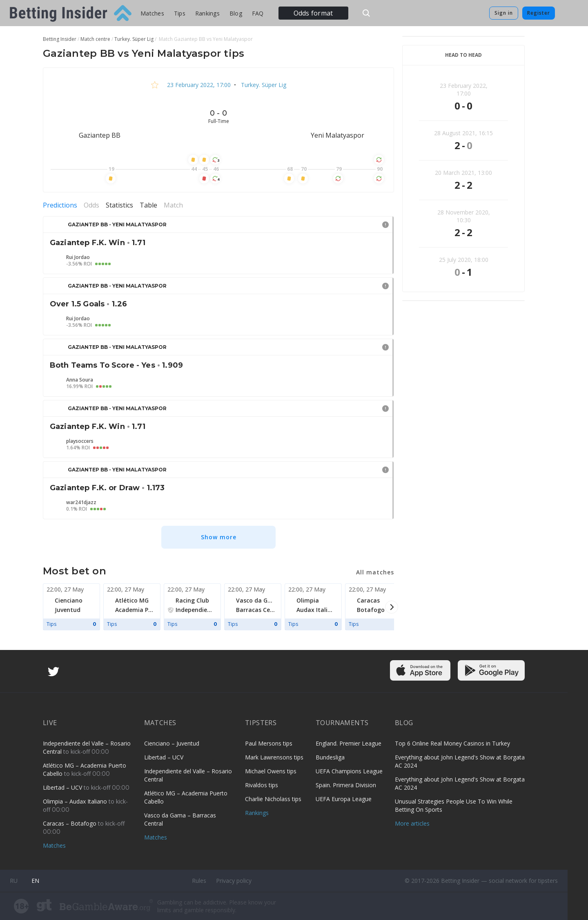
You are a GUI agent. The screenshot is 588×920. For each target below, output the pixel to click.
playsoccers (80, 441)
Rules (199, 881)
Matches (152, 13)
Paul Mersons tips (269, 743)
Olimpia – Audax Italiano (76, 801)
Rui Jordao (78, 257)
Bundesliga (330, 757)
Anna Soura (80, 380)
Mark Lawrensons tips (274, 757)
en (35, 881)
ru (14, 881)
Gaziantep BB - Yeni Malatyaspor (117, 224)
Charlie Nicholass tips (273, 799)
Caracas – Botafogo (70, 823)
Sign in (504, 13)
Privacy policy (234, 881)
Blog (236, 13)
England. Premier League (349, 743)
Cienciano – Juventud (172, 743)
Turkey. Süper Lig (263, 85)
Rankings (207, 13)
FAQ (258, 13)
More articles (412, 823)
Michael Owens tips (271, 771)
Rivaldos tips (262, 785)
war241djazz (81, 502)
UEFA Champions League (349, 771)
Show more (219, 537)
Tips (180, 13)
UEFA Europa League (344, 799)
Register (539, 13)
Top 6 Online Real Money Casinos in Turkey (452, 743)
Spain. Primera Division (346, 785)
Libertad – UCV (63, 787)
